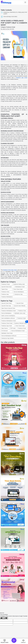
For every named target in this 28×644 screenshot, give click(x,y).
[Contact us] (27, 322)
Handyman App (19, 294)
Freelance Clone (5, 292)
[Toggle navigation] (25, 2)
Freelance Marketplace (7, 297)
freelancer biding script (19, 284)
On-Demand (5, 331)
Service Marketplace (19, 292)
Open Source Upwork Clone (8, 308)
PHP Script (13, 328)
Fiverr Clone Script (18, 289)
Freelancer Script (6, 284)
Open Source (5, 328)
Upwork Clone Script (6, 287)
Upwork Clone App (6, 306)
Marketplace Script (20, 287)
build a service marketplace (8, 316)
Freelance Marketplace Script (9, 311)
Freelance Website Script (20, 323)
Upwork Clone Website (20, 306)
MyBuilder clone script (20, 313)
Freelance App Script (7, 326)
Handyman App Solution (8, 338)
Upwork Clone (20, 303)
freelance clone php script (10, 270)
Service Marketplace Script (18, 331)
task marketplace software (8, 318)
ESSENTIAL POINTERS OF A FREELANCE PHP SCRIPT (15, 13)
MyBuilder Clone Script (7, 333)
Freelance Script (22, 328)
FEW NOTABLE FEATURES (10, 17)
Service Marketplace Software (9, 336)
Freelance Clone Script (7, 323)
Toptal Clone (5, 289)
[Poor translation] (5, 618)
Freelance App (5, 294)
